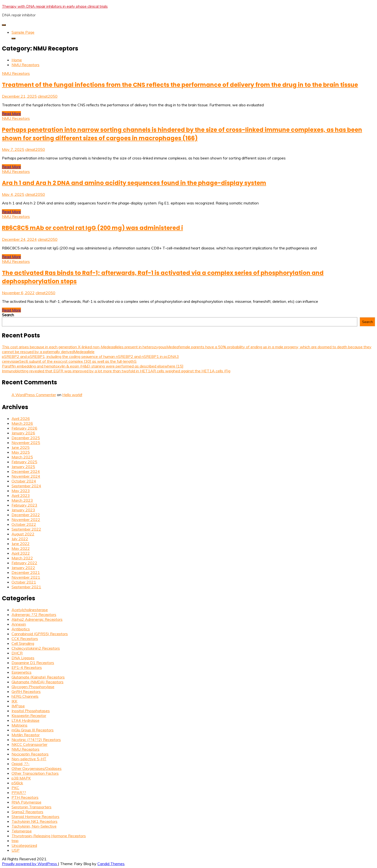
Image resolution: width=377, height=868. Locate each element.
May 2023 (21, 491)
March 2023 (22, 500)
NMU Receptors (16, 73)
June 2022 (21, 544)
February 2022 (24, 563)
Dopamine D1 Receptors (33, 663)
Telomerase (22, 831)
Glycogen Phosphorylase (33, 687)
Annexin (19, 624)
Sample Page (23, 32)
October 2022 (24, 524)
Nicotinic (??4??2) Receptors (36, 740)
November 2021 (26, 577)
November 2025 (26, 443)
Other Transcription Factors (35, 773)
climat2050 (48, 96)
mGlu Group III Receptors (33, 730)
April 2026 (21, 418)
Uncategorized (24, 845)
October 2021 (24, 582)
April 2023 (21, 495)
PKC (15, 788)
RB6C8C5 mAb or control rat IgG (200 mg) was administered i (92, 228)
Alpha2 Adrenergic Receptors (37, 619)
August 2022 (23, 534)
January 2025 (23, 467)
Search (8, 315)
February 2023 (24, 505)
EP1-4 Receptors (27, 667)
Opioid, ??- (21, 764)
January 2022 (23, 568)
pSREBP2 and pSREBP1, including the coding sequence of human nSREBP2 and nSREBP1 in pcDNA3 (90, 356)
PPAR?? (19, 792)
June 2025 (21, 447)
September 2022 (26, 529)
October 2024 (24, 481)
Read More (11, 114)
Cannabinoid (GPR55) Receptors (40, 634)
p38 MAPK (21, 778)
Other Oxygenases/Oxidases (37, 768)
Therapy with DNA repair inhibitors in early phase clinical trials (55, 6)
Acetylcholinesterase (30, 610)
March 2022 (22, 558)
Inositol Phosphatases (31, 711)
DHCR (17, 653)
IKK (14, 701)
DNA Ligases (23, 658)
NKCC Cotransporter (29, 744)
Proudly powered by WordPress (30, 864)
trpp (15, 841)
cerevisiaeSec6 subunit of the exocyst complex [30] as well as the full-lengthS (69, 361)
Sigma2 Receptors (27, 812)
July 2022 (20, 539)
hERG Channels (25, 696)
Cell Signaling (23, 643)
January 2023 (23, 510)
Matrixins (19, 725)
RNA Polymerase (26, 802)
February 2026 (24, 428)
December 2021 (26, 572)
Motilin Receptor (26, 735)
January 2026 (23, 433)
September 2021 (26, 587)
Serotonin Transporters (31, 807)
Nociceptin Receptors (30, 754)
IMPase (18, 706)
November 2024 (26, 476)
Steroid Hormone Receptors (35, 817)
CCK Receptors (25, 639)
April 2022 (21, 553)
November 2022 (26, 520)
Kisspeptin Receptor (29, 716)
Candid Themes (111, 864)
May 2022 (21, 548)
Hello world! (72, 395)
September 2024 (26, 486)
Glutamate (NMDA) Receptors (38, 682)
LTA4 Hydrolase (25, 720)
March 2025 (22, 457)
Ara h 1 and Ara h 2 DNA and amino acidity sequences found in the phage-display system (134, 183)
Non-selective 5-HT (29, 759)
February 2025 (24, 462)
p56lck (17, 783)
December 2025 (26, 438)
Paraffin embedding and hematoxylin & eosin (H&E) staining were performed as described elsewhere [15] (93, 366)
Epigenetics (22, 672)
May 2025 (21, 452)
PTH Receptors (25, 797)
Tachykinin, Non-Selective (34, 826)
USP (16, 850)
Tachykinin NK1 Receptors (35, 821)
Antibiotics (21, 629)
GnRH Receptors (26, 691)
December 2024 (26, 471)
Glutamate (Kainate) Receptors (38, 677)
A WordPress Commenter (34, 395)
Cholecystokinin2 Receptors (36, 648)
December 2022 (26, 515)
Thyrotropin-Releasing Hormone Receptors (49, 836)
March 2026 (22, 423)
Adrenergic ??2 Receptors (34, 615)
